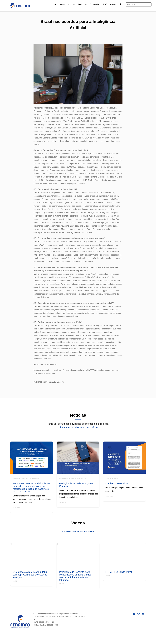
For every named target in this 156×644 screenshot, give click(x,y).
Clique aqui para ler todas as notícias (78, 427)
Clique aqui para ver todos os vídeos (78, 531)
